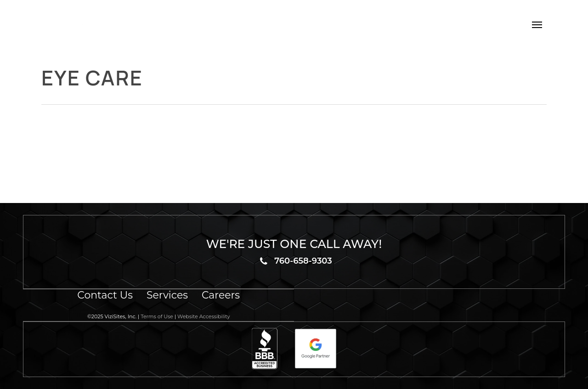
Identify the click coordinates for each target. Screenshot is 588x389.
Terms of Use (157, 316)
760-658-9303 (303, 261)
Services (167, 295)
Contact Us (105, 295)
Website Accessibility (204, 316)
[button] (537, 24)
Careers (221, 295)
